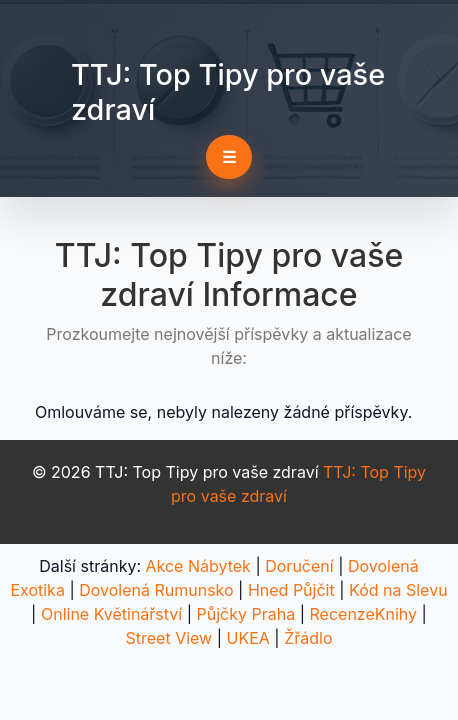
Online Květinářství (111, 614)
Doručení (299, 566)
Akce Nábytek (198, 566)
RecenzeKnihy (364, 614)
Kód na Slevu (398, 590)
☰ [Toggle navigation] (229, 157)
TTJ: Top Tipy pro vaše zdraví (228, 92)
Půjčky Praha (246, 614)
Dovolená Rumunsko (156, 590)
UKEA (248, 638)
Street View (168, 638)
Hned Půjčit (291, 590)
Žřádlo (308, 638)
